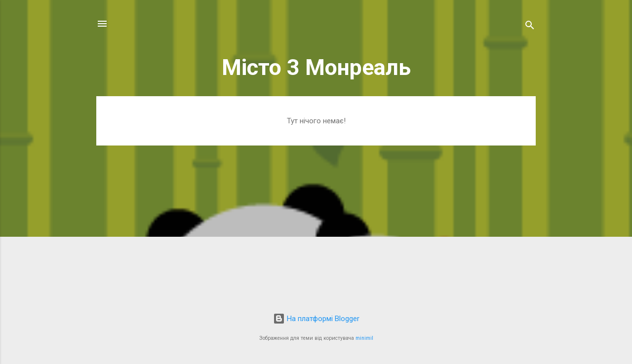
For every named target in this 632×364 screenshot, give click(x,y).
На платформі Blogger (316, 319)
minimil (364, 338)
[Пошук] (530, 27)
